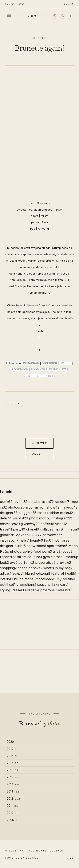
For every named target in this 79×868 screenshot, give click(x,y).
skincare (61, 584)
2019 (12, 749)
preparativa (45, 562)
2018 (12, 756)
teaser (18, 590)
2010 (13, 813)
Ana (32, 16)
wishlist (20, 518)
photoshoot (40, 518)
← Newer (39, 443)
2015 (13, 777)
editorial (43, 573)
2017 (13, 763)
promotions (26, 584)
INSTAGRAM (31, 363)
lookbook (24, 535)
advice (18, 573)
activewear (52, 535)
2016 (13, 770)
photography (20, 507)
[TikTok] (71, 16)
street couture (30, 557)
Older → (39, 454)
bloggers (27, 513)
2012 (13, 798)
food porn (43, 551)
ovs (14, 562)
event (21, 502)
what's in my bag (58, 568)
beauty (36, 540)
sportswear (57, 546)
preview (64, 562)
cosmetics (10, 524)
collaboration (41, 502)
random (63, 502)
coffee (47, 524)
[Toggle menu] (9, 16)
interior (6, 579)
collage (47, 529)
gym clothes (54, 557)
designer (9, 513)
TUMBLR (49, 376)
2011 (13, 806)
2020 (12, 742)
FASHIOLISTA (58, 369)
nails (24, 540)
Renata (20, 274)
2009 (12, 820)
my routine (66, 579)
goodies (7, 535)
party (19, 529)
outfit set (8, 584)
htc (56, 540)
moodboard (46, 579)
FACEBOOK (50, 363)
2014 (13, 784)
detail (6, 518)
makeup (69, 507)
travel (6, 529)
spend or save (30, 568)
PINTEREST (33, 376)
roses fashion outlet (55, 513)
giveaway (30, 524)
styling (6, 590)
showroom (36, 546)
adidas (6, 573)
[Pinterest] (63, 16)
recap (67, 551)
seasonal (45, 584)
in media (71, 529)
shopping (8, 568)
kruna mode (24, 579)
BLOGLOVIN (38, 369)
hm (48, 540)
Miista (45, 216)
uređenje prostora (40, 590)
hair (59, 529)
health (71, 573)
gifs (57, 551)
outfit (14, 404)
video (61, 524)
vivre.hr (63, 590)
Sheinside (44, 203)
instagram (62, 518)
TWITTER (66, 363)
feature (58, 573)
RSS (71, 858)
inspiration (9, 540)
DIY (38, 535)
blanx (30, 573)
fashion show (47, 507)
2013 (13, 791)
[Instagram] (55, 16)
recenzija (8, 557)
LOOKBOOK (20, 369)
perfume (26, 562)
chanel (33, 529)
